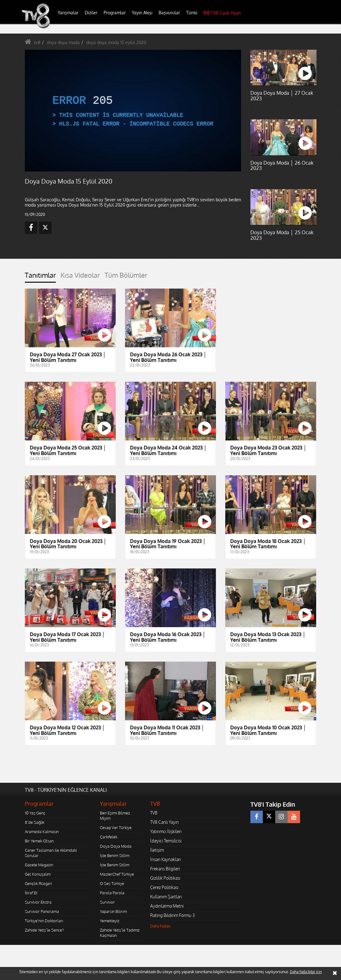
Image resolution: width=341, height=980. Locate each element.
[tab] (40, 277)
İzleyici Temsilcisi (166, 841)
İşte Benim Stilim (115, 855)
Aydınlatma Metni (167, 906)
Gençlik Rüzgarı (38, 883)
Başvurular (169, 13)
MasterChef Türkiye (117, 874)
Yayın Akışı (142, 13)
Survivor (107, 902)
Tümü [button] (192, 13)
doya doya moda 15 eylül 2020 (116, 42)
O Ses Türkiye (112, 883)
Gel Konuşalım (38, 874)
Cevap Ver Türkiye (116, 827)
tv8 (37, 42)
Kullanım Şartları (166, 897)
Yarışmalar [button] (68, 13)
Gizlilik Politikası (165, 878)
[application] (133, 111)
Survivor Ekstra (38, 902)
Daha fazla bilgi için (306, 972)
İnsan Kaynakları (166, 859)
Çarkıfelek (109, 837)
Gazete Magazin (39, 865)
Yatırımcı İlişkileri (166, 831)
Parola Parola (112, 893)
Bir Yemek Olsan (39, 841)
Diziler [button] (91, 13)
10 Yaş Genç (35, 813)
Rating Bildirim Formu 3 (173, 915)
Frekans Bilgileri (165, 869)
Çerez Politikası (164, 887)
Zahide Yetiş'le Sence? (44, 930)
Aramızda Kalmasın (42, 832)
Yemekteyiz (110, 921)
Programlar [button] (115, 13)
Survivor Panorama (42, 911)
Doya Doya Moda (116, 846)
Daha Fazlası (160, 926)
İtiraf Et (31, 893)
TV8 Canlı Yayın (222, 13)
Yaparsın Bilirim (113, 911)
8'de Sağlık (35, 822)
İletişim (157, 850)
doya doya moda (63, 42)
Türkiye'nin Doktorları (44, 921)
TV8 (154, 813)
